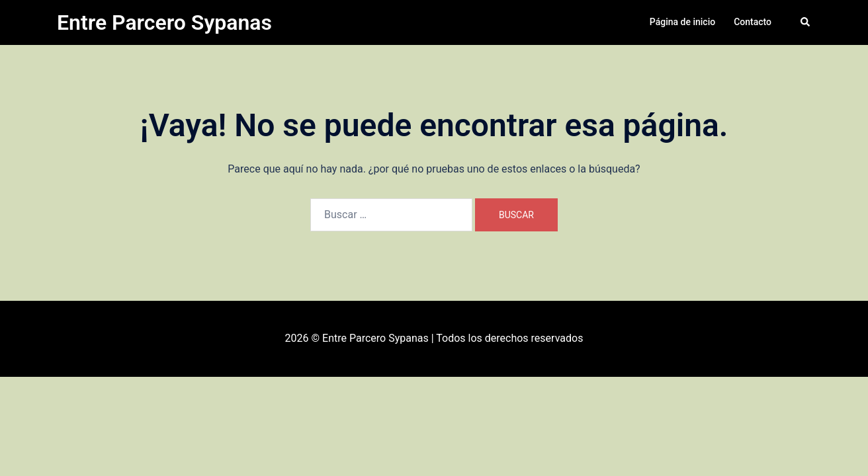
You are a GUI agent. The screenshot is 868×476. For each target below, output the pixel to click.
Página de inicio (682, 22)
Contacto (753, 22)
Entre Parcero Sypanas (164, 22)
